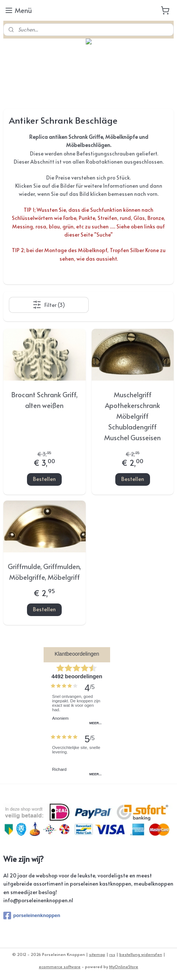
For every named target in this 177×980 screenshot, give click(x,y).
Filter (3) (49, 305)
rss (112, 954)
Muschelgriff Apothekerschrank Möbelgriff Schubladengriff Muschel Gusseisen (132, 416)
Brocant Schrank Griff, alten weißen (45, 400)
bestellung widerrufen (141, 954)
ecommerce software (60, 966)
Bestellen (44, 479)
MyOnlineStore (124, 966)
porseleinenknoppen (32, 916)
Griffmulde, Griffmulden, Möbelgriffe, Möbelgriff (44, 572)
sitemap (97, 954)
